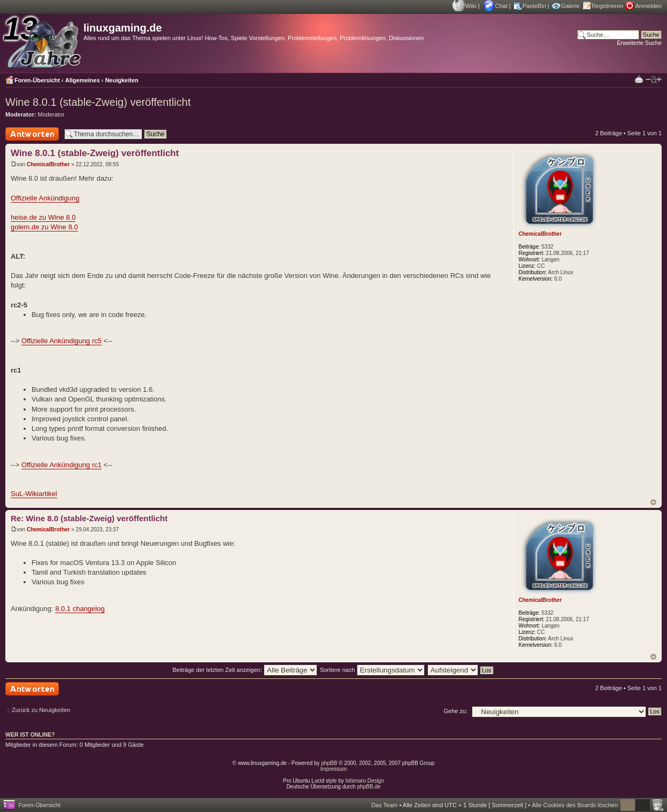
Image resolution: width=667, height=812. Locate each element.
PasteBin (534, 6)
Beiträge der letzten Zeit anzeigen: (245, 670)
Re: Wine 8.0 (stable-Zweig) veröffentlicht (89, 518)
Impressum (333, 769)
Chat (501, 6)
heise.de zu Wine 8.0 (43, 217)
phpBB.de (369, 787)
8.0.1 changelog (80, 609)
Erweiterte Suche (639, 43)
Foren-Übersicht (37, 80)
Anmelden (648, 6)
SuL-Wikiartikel (34, 494)
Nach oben (653, 502)
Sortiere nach (372, 670)
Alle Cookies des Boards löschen (575, 805)
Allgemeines (83, 80)
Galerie (570, 6)
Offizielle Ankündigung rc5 (62, 341)
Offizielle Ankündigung (45, 198)
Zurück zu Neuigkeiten (41, 710)
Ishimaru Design (365, 781)
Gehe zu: (455, 711)
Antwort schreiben (32, 134)
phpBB (329, 763)
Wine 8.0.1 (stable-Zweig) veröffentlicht (98, 102)
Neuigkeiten (121, 80)
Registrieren (607, 6)
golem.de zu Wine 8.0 (44, 227)
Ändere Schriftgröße (654, 80)
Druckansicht (639, 79)
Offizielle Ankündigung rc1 (62, 465)
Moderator (51, 114)
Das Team (384, 805)
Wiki (471, 6)
